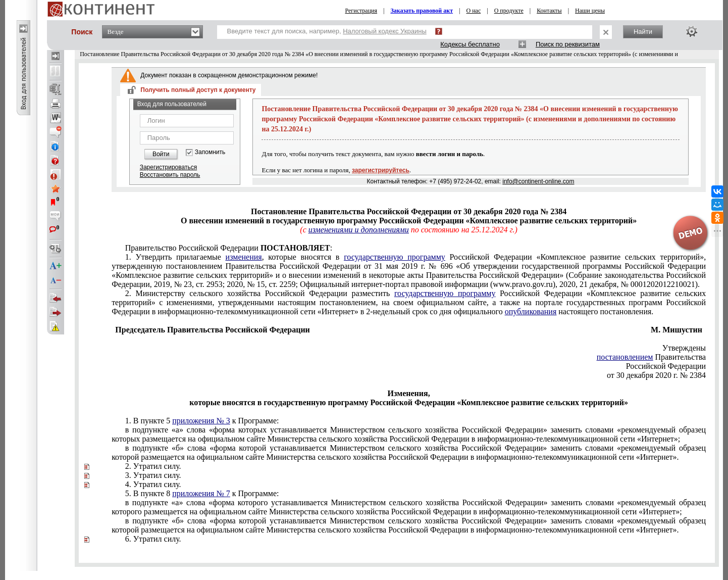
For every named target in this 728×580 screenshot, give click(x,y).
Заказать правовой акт (422, 11)
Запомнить (210, 152)
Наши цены (590, 11)
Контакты (549, 11)
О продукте (509, 11)
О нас (474, 11)
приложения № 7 (201, 493)
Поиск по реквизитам (568, 44)
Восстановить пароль (170, 175)
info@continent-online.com (538, 181)
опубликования (531, 311)
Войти (161, 154)
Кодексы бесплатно (470, 44)
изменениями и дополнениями (359, 230)
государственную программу (395, 257)
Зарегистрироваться (168, 167)
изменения (244, 257)
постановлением (625, 357)
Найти (643, 32)
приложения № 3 (201, 421)
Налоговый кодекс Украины (385, 31)
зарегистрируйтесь (381, 170)
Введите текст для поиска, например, (327, 31)
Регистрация (361, 11)
